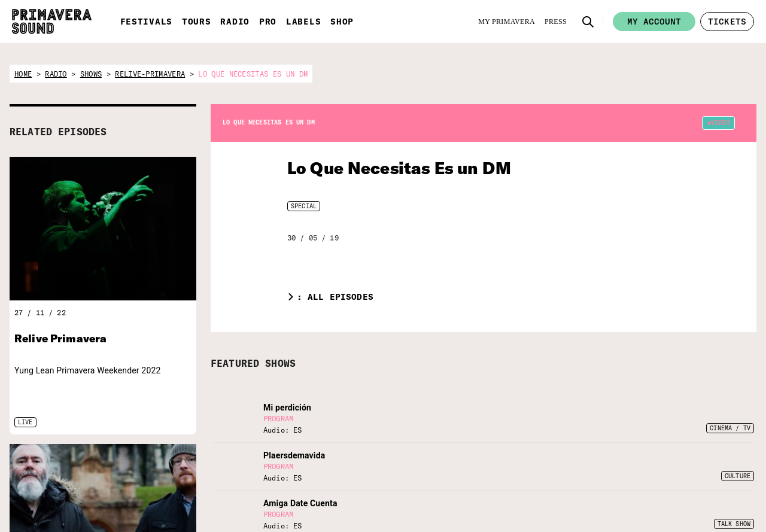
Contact (672, 471)
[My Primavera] (507, 22)
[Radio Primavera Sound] (162, 468)
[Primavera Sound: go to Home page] (52, 22)
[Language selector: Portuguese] (612, 456)
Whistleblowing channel (698, 516)
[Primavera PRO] (197, 462)
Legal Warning (683, 487)
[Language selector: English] (564, 456)
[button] (588, 22)
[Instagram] (576, 486)
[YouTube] (595, 486)
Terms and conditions (695, 501)
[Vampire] (293, 462)
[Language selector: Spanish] (541, 456)
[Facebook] (556, 486)
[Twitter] (536, 486)
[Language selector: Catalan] (588, 456)
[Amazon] (615, 486)
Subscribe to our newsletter (407, 463)
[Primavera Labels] (209, 462)
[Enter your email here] (430, 494)
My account (654, 22)
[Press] (556, 22)
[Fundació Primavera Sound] (243, 476)
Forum (670, 456)
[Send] (488, 494)
